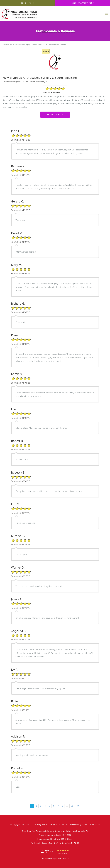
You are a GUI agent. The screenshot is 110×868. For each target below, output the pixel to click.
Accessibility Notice (79, 824)
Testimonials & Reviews (57, 45)
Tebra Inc (28, 825)
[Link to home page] (27, 14)
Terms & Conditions (58, 824)
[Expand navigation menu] (107, 14)
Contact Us (95, 824)
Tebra (66, 858)
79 (72, 806)
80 (78, 806)
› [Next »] (82, 806)
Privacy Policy (41, 824)
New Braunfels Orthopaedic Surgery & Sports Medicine (24, 45)
